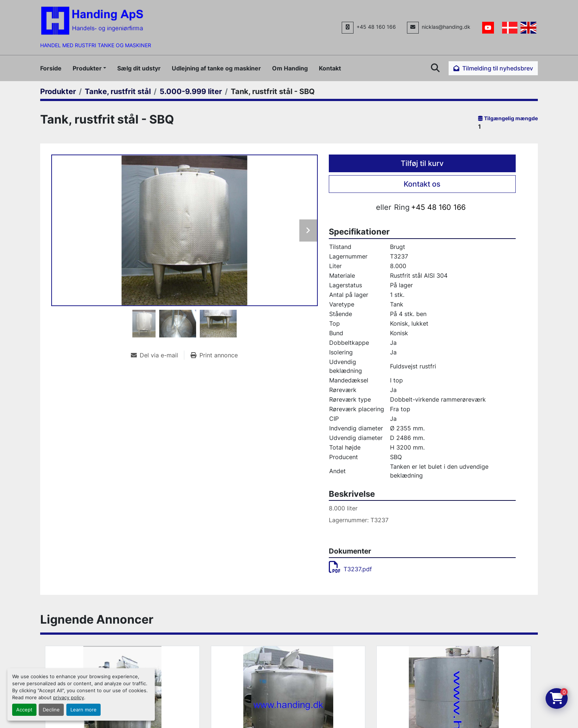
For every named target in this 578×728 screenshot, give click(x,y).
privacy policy (69, 698)
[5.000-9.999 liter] (191, 91)
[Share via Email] (157, 355)
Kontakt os (422, 184)
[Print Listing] (214, 355)
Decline (51, 710)
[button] (89, 68)
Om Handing (290, 68)
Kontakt (330, 68)
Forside (51, 68)
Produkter (87, 68)
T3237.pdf (350, 569)
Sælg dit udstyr (139, 68)
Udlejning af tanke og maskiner (216, 68)
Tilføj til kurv (422, 163)
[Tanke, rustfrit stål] (118, 91)
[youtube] (488, 28)
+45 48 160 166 (376, 27)
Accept (24, 710)
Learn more (83, 710)
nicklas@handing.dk (446, 27)
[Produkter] (58, 91)
